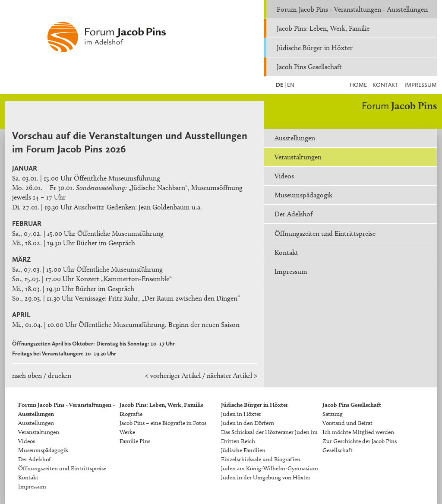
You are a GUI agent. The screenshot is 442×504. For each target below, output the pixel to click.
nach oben (27, 376)
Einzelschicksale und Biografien (261, 459)
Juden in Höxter (241, 414)
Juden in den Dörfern (248, 423)
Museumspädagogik (303, 195)
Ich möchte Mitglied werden (358, 432)
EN (290, 85)
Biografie (131, 414)
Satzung (333, 414)
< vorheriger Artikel (173, 376)
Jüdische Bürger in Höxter (315, 48)
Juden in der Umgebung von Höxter (266, 477)
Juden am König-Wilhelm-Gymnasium (270, 468)
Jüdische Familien (243, 450)
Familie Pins (135, 441)
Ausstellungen (295, 138)
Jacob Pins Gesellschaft (309, 67)
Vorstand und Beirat (347, 423)
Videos (284, 176)
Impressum (421, 85)
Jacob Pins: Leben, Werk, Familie (323, 28)
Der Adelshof (294, 214)
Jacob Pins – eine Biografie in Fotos (163, 423)
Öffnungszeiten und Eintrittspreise (325, 233)
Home (358, 85)
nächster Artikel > (232, 376)
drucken (60, 376)
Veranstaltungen (298, 157)
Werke (127, 432)
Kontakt (385, 85)
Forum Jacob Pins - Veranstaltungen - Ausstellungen (352, 9)
